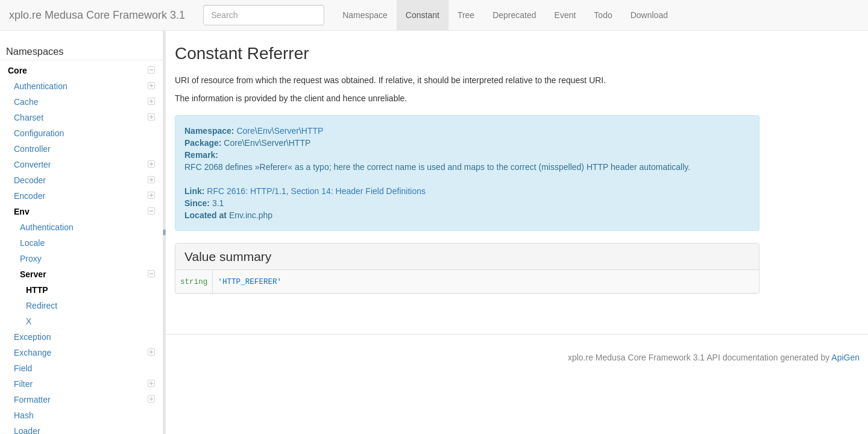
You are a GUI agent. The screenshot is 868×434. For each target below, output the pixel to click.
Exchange (84, 353)
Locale (32, 243)
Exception (32, 337)
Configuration (39, 133)
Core (81, 71)
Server (87, 274)
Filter (84, 384)
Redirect (42, 306)
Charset (84, 118)
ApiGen (845, 357)
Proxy (31, 259)
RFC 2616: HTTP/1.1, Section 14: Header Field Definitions (316, 191)
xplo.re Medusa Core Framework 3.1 (97, 15)
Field (23, 368)
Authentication (84, 86)
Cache (84, 102)
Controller (32, 149)
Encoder (84, 196)
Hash (24, 415)
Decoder (84, 180)
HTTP (37, 290)
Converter (84, 165)
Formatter (84, 400)
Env (84, 212)
